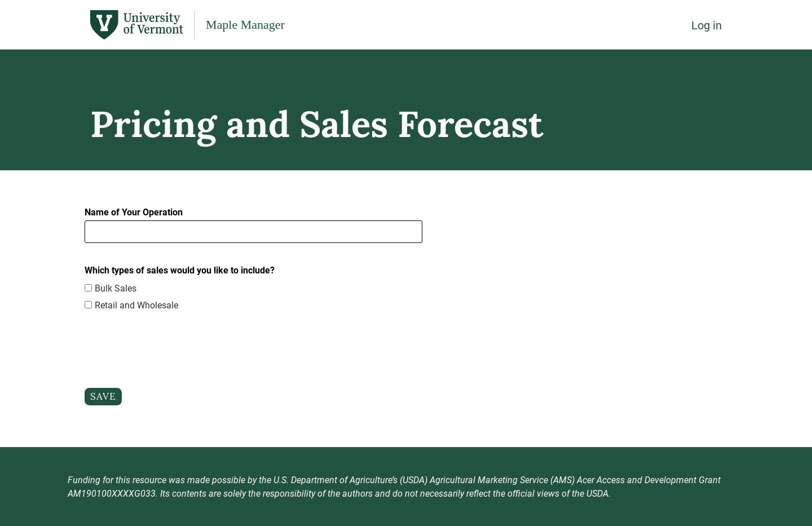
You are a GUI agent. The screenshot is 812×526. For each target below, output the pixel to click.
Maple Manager (245, 25)
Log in (707, 25)
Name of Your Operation (134, 212)
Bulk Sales (116, 288)
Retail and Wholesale (136, 305)
